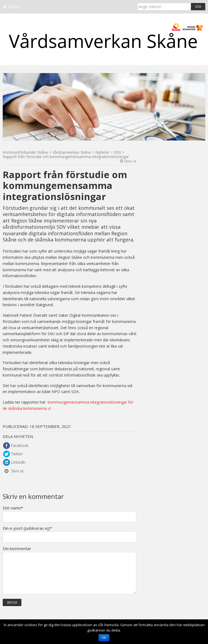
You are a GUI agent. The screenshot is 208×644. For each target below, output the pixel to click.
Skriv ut (130, 161)
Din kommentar (17, 549)
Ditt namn (13, 508)
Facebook (20, 445)
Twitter (17, 454)
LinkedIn (18, 462)
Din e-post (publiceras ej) (27, 528)
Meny (14, 7)
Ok (104, 638)
